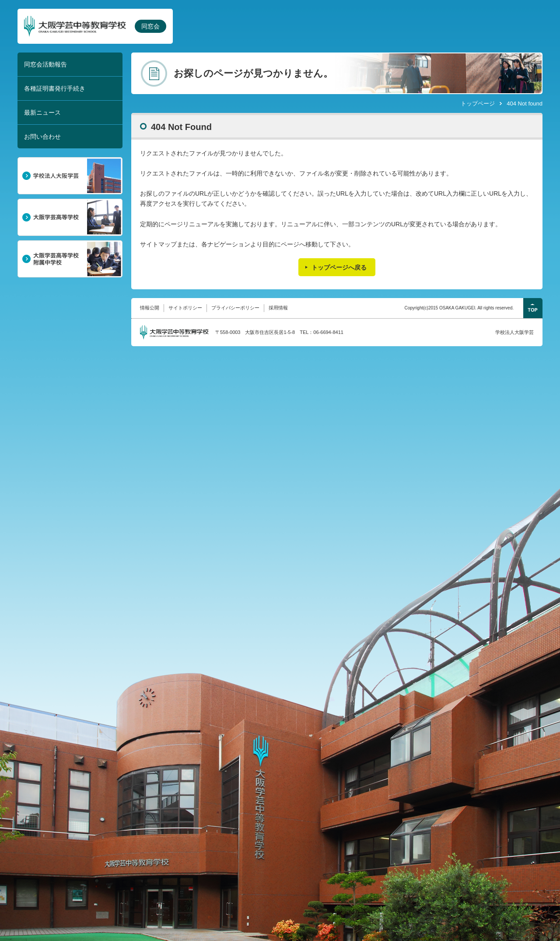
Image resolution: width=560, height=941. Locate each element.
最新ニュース (42, 112)
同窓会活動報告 (45, 64)
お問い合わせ (42, 137)
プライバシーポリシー (235, 308)
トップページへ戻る (339, 267)
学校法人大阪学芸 (514, 332)
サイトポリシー (185, 308)
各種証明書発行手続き (55, 88)
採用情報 (278, 308)
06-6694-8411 (328, 332)
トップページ (478, 104)
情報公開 (150, 308)
